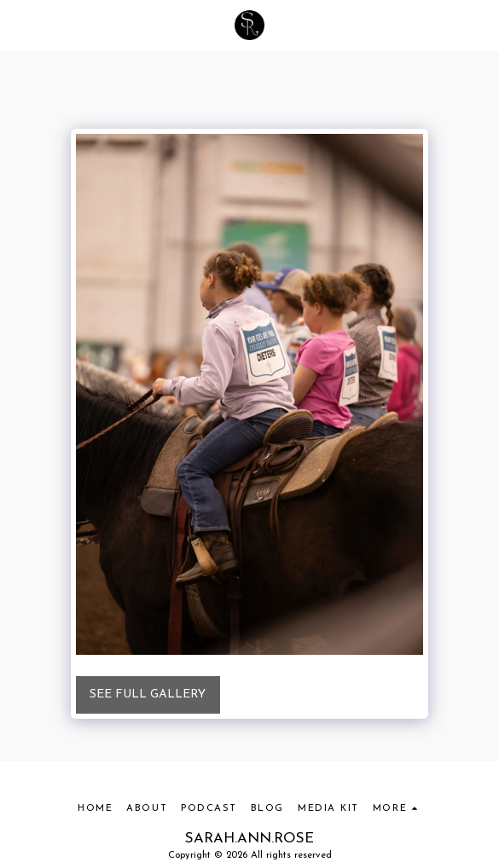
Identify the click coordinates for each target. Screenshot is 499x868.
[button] (19, 25)
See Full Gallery (148, 694)
